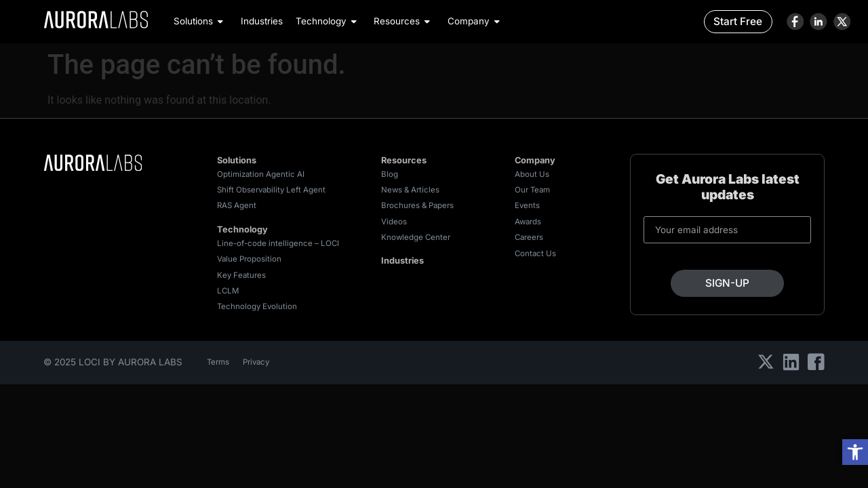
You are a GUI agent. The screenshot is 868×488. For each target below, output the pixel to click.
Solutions (200, 21)
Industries (262, 21)
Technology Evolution (257, 306)
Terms (218, 362)
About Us (532, 174)
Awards (528, 222)
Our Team (532, 190)
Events (527, 205)
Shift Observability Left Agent (271, 190)
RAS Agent (237, 205)
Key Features (241, 275)
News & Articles (410, 190)
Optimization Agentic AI (261, 174)
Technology (328, 21)
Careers (529, 237)
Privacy (256, 362)
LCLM (228, 291)
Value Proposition (249, 259)
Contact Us (535, 253)
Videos (394, 222)
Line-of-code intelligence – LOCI (278, 243)
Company (476, 21)
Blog (390, 174)
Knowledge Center (416, 237)
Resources (404, 21)
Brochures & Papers (417, 205)
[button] (855, 452)
